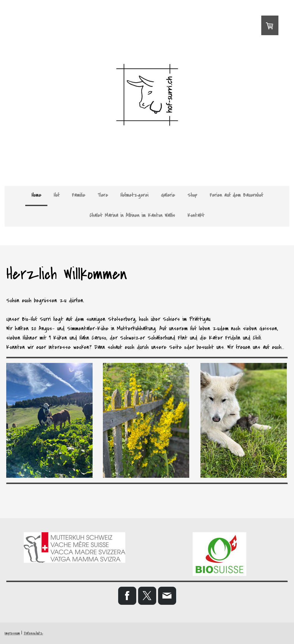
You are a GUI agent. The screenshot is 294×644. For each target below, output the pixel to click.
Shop (192, 195)
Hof (56, 195)
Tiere (103, 195)
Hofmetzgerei (134, 195)
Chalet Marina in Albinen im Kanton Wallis (132, 215)
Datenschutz (33, 633)
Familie (78, 195)
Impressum (12, 633)
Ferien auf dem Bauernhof (236, 195)
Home (36, 195)
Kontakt (196, 215)
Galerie (168, 195)
